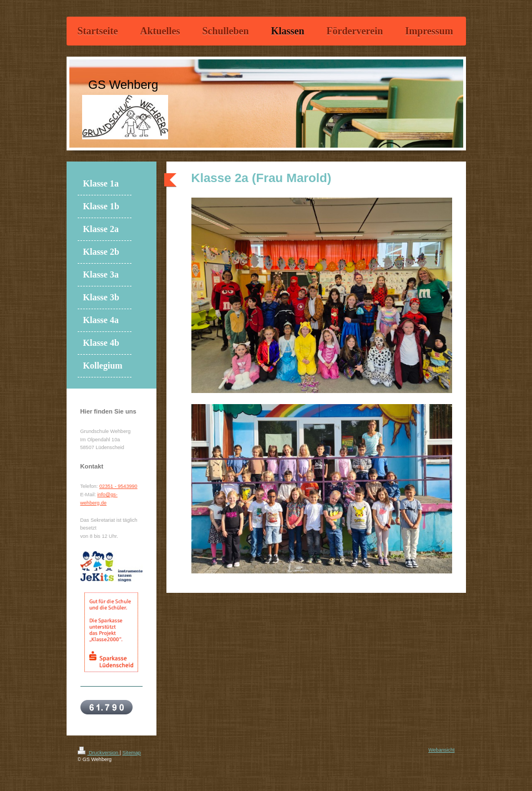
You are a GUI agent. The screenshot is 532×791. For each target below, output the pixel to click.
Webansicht (441, 750)
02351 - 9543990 (118, 486)
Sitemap (132, 753)
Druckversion (99, 753)
